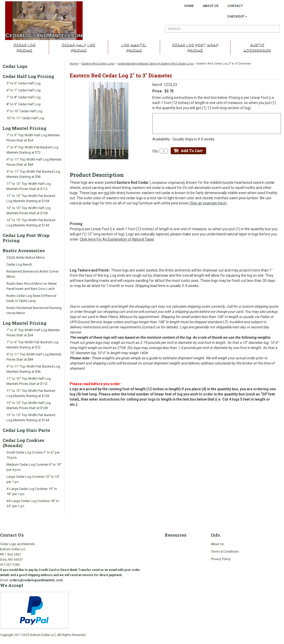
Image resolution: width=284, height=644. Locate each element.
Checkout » (237, 17)
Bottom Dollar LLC (43, 635)
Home (74, 64)
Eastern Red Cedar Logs (98, 64)
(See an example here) (208, 203)
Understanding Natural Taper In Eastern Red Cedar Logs (155, 64)
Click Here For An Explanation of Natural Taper (117, 239)
